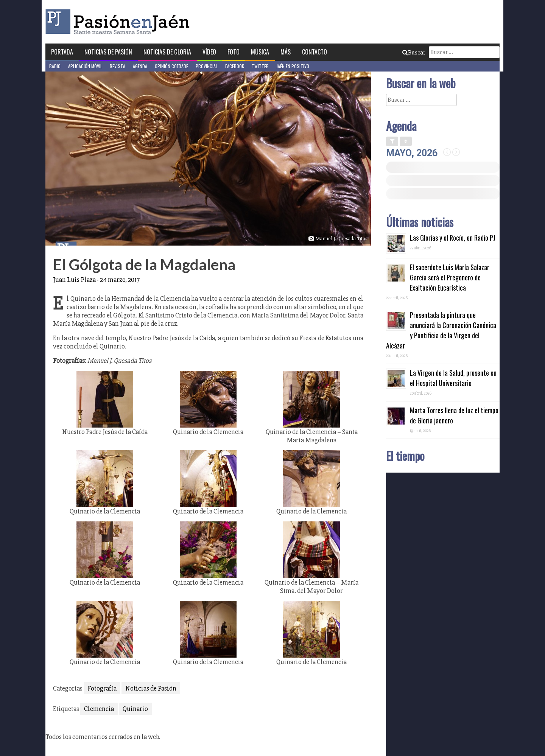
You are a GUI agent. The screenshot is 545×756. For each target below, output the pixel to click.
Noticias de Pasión (108, 52)
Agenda (140, 66)
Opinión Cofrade (171, 66)
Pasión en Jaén (120, 22)
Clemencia (99, 709)
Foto (234, 52)
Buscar (414, 53)
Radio (55, 66)
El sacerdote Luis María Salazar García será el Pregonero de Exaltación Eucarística (450, 277)
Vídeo (209, 52)
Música (260, 52)
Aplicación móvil (85, 66)
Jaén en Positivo (293, 66)
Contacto (315, 52)
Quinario (135, 709)
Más (286, 52)
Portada (62, 52)
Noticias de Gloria (167, 52)
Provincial (207, 66)
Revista (118, 66)
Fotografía (102, 688)
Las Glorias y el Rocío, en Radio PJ (453, 238)
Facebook (235, 66)
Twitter (260, 66)
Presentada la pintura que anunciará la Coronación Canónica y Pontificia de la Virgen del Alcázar (441, 330)
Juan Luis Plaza (74, 280)
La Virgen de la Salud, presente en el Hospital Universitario (453, 378)
